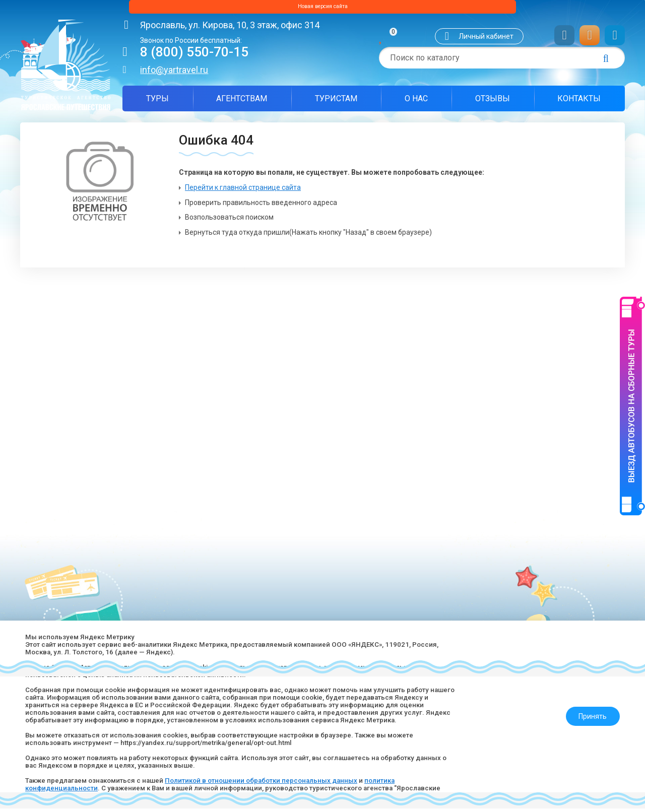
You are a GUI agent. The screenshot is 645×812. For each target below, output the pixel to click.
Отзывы (493, 102)
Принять (588, 707)
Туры (157, 102)
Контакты (579, 102)
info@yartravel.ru (174, 73)
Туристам (336, 102)
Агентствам (242, 102)
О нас (416, 102)
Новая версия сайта (322, 9)
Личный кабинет (486, 40)
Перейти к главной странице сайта (243, 191)
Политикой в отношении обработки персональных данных (274, 779)
